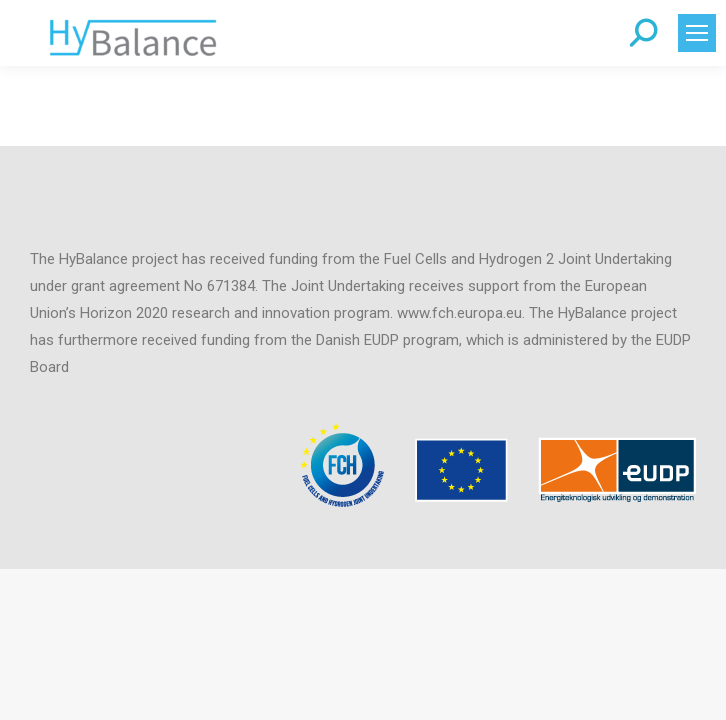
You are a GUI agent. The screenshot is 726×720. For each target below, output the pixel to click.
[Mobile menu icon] (697, 33)
